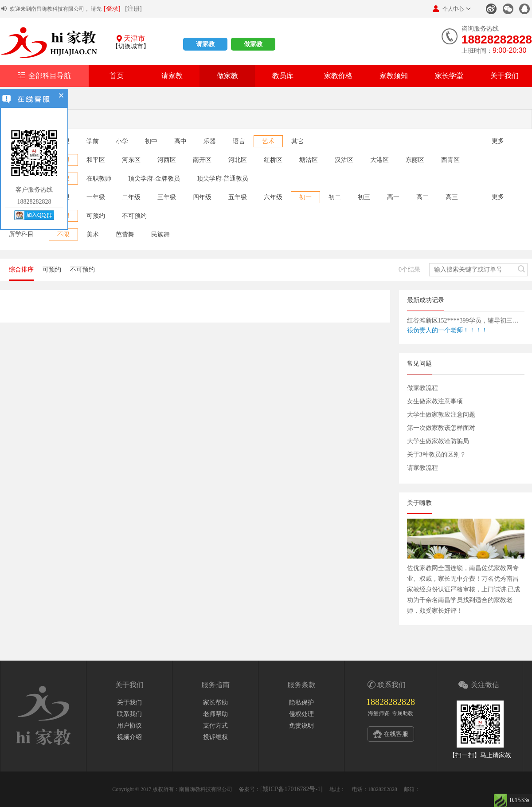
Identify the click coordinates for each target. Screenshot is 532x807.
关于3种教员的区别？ (436, 455)
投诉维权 (215, 737)
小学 (122, 141)
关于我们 (505, 76)
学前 (93, 141)
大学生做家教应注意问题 (441, 415)
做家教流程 (422, 388)
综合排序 (21, 270)
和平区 (96, 160)
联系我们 (129, 714)
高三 (452, 197)
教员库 (283, 76)
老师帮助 (215, 714)
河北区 (238, 160)
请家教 (205, 44)
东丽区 (415, 160)
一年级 (96, 197)
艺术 (268, 141)
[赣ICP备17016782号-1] (291, 789)
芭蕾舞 (125, 234)
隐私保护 (301, 703)
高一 (393, 197)
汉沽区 (344, 160)
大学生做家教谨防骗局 (438, 441)
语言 (239, 141)
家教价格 (338, 76)
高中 (180, 141)
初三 (364, 197)
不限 (63, 234)
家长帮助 (215, 703)
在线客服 (396, 734)
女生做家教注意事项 (435, 401)
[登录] (112, 9)
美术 (93, 234)
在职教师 (99, 179)
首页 (117, 76)
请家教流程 (422, 468)
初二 (335, 197)
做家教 (253, 44)
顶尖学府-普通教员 (223, 179)
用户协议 (129, 726)
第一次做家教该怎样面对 (441, 428)
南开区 (202, 160)
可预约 (96, 216)
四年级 (202, 197)
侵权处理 (301, 714)
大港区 (379, 160)
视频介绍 (129, 737)
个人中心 (448, 9)
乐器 (210, 141)
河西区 (167, 160)
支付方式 (215, 726)
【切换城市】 (131, 46)
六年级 (273, 197)
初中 (151, 141)
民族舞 (160, 234)
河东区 (131, 160)
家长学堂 (449, 76)
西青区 (450, 160)
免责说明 (301, 726)
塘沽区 (309, 160)
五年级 (238, 197)
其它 (297, 141)
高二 (422, 197)
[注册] (133, 9)
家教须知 (394, 76)
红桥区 (273, 160)
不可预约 (134, 216)
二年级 (131, 197)
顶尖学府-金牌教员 (154, 179)
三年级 (167, 197)
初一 (305, 197)
